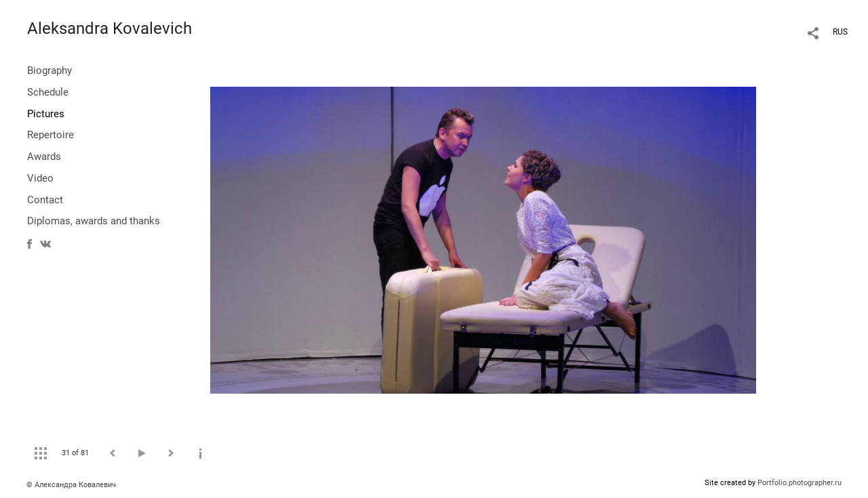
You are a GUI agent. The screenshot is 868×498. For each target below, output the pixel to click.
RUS (840, 32)
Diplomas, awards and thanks (94, 221)
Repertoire (51, 135)
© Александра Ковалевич (71, 485)
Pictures (46, 114)
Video (40, 178)
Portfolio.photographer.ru (800, 483)
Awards (44, 157)
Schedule (48, 92)
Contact (45, 200)
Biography (50, 70)
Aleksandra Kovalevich (110, 28)
